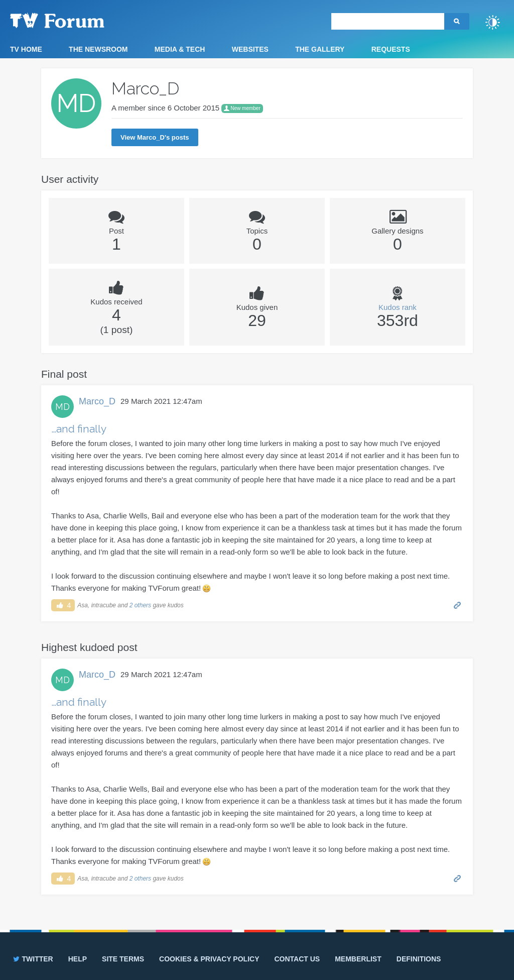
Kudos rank (398, 307)
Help (78, 959)
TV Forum (73, 20)
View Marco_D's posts (155, 137)
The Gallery (320, 49)
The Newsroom (98, 49)
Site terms (123, 959)
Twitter (32, 959)
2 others (140, 605)
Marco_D (97, 401)
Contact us (297, 959)
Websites (250, 49)
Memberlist (358, 959)
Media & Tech (180, 49)
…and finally (79, 429)
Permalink (458, 605)
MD (62, 407)
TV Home (26, 49)
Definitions (419, 959)
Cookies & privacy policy (209, 959)
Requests (391, 49)
